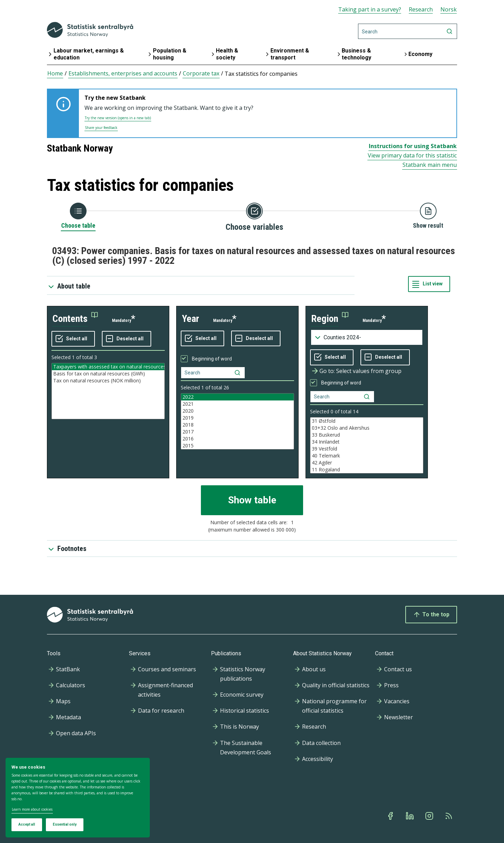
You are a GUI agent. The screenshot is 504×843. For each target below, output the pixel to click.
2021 (237, 404)
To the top (431, 615)
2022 (237, 397)
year (190, 319)
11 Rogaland (367, 470)
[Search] (408, 31)
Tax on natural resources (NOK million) (108, 381)
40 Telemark (367, 456)
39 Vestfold (367, 449)
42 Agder (367, 463)
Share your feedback (101, 128)
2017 (237, 432)
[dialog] (78, 798)
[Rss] (449, 816)
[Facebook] (391, 816)
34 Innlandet (367, 442)
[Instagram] (430, 816)
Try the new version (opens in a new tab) (118, 118)
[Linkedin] (410, 816)
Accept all (27, 824)
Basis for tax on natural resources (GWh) (108, 374)
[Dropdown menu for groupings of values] (367, 338)
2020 (237, 411)
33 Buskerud (367, 435)
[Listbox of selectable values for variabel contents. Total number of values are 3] (108, 391)
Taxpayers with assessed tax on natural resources (108, 367)
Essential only (65, 824)
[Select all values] (73, 339)
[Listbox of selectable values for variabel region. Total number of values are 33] (367, 445)
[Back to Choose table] (78, 216)
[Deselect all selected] (127, 339)
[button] (75, 319)
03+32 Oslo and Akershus (367, 428)
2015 (237, 446)
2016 (237, 439)
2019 (237, 418)
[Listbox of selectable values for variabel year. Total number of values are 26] (237, 421)
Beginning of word (212, 359)
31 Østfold (367, 421)
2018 (237, 425)
